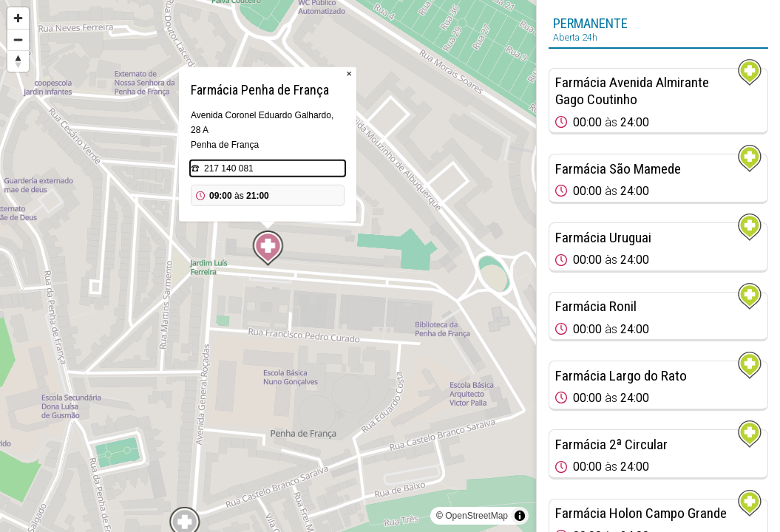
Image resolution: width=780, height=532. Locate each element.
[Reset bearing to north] (18, 61)
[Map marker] (268, 248)
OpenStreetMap (477, 516)
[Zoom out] (18, 40)
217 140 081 (229, 168)
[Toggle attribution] (520, 516)
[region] (268, 266)
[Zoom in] (18, 18)
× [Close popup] (349, 74)
